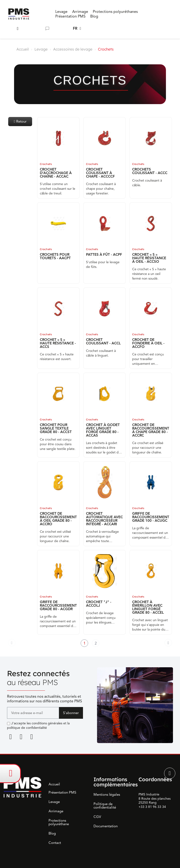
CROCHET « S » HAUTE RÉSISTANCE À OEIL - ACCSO (149, 258)
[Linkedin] (11, 737)
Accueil (23, 49)
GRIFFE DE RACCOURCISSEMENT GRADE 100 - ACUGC (151, 517)
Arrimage (56, 811)
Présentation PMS (62, 792)
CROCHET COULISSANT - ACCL (103, 341)
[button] (18, 29)
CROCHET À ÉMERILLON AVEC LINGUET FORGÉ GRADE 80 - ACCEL (148, 607)
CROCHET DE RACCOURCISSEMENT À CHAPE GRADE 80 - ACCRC (151, 430)
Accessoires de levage (73, 49)
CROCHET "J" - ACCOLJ (99, 604)
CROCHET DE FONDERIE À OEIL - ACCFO (148, 343)
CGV (97, 817)
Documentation (106, 826)
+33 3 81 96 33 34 (152, 807)
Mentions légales (107, 795)
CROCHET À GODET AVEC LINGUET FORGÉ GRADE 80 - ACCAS (103, 430)
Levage (41, 49)
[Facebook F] (21, 737)
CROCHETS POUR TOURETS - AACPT (55, 256)
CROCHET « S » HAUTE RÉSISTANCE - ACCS (58, 343)
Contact (55, 843)
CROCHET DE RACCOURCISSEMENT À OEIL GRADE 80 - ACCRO (58, 519)
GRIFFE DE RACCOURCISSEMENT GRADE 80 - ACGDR (58, 605)
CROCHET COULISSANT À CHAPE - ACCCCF (100, 173)
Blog (52, 833)
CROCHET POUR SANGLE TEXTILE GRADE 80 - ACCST (56, 428)
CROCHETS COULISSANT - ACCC (150, 171)
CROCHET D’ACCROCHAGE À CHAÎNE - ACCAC (56, 173)
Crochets (46, 164)
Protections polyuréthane (59, 822)
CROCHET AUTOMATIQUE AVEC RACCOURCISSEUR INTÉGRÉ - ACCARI (104, 519)
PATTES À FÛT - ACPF (104, 255)
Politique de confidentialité (105, 806)
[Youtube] (32, 737)
